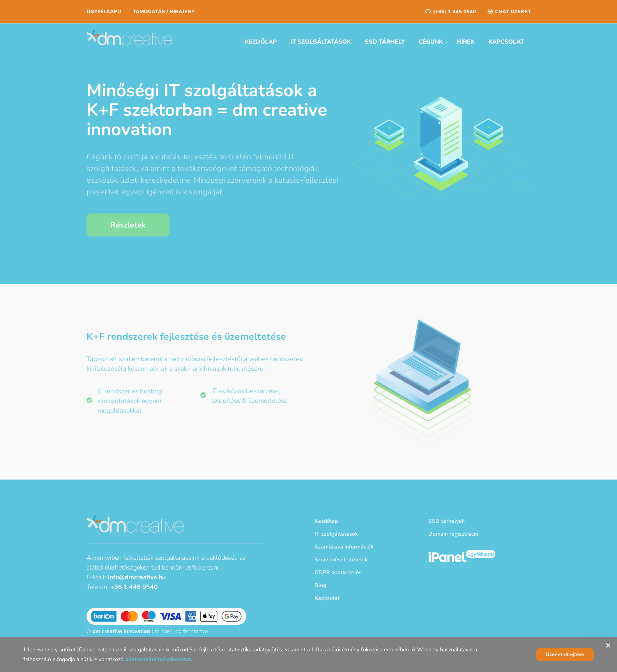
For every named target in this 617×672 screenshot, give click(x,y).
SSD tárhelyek (446, 521)
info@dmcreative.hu (137, 577)
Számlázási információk (344, 547)
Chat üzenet (509, 12)
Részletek (128, 225)
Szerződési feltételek (341, 560)
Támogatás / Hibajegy (164, 12)
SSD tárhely (385, 42)
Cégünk (431, 42)
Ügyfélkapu (104, 12)
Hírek (466, 42)
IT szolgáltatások (321, 42)
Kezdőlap (261, 42)
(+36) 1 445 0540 (451, 12)
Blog (320, 585)
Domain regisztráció (453, 534)
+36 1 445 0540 (134, 587)
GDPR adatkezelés (338, 572)
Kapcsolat (506, 42)
